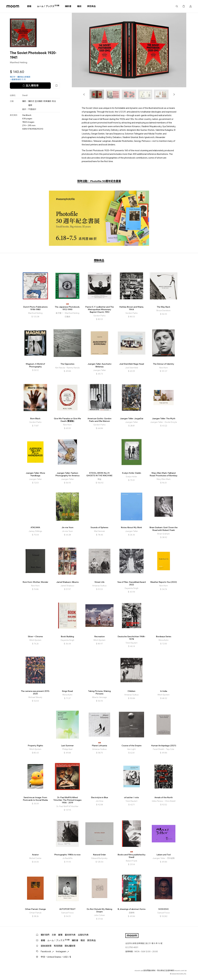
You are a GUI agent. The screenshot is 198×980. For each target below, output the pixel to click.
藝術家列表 (70, 935)
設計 (24, 109)
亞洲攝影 (39, 101)
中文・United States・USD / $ (56, 957)
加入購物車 (30, 86)
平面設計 (32, 109)
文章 (54, 935)
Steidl (25, 95)
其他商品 (91, 6)
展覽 (60, 935)
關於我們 (45, 935)
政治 (54, 101)
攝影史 (31, 101)
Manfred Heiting (19, 62)
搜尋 (177, 6)
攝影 (24, 101)
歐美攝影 (47, 101)
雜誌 (79, 6)
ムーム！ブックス (48, 6)
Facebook (47, 951)
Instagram (62, 951)
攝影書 (68, 6)
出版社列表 (83, 935)
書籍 (29, 6)
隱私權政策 (70, 946)
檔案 (30, 105)
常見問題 (58, 946)
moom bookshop (13, 6)
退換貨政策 (46, 946)
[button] (84, 94)
